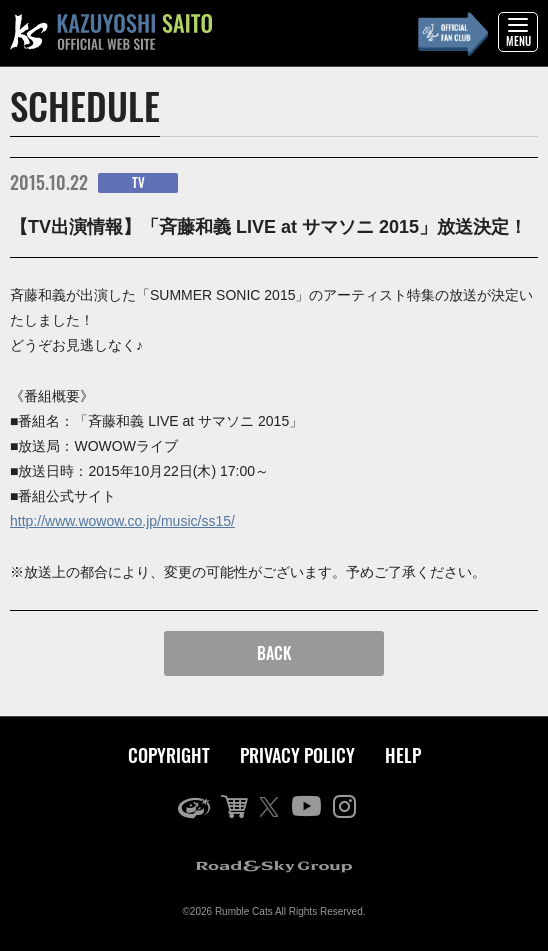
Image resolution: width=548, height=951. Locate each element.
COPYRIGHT (169, 755)
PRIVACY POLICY (297, 755)
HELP (403, 755)
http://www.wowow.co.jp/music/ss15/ (122, 521)
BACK (274, 653)
